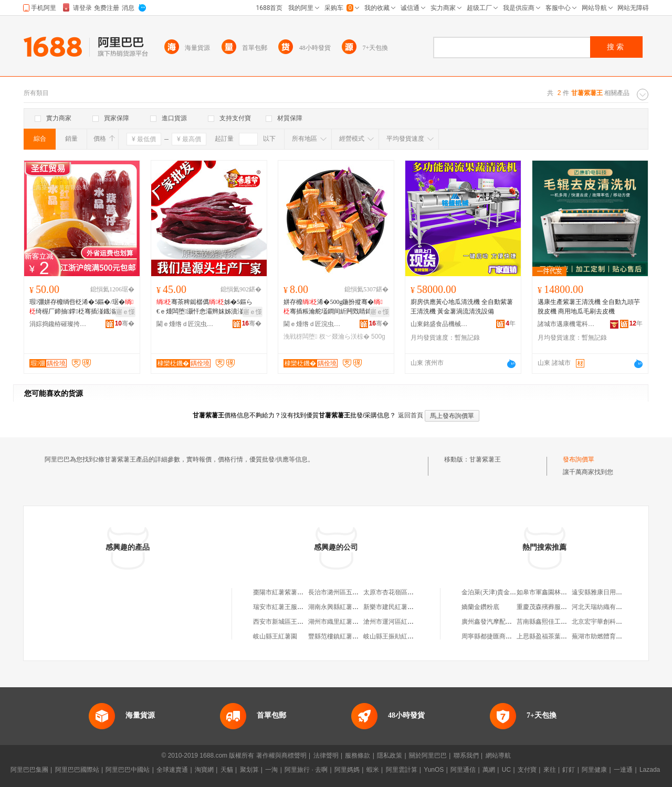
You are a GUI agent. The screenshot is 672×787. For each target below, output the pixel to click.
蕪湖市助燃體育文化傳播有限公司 (619, 636)
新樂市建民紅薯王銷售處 (398, 607)
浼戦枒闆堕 (300, 337)
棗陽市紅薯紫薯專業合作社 (291, 592)
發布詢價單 (579, 459)
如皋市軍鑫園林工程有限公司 (558, 592)
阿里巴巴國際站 (77, 770)
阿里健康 (594, 770)
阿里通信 (463, 770)
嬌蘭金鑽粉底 (480, 607)
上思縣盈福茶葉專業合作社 (554, 636)
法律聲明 (326, 755)
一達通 (623, 770)
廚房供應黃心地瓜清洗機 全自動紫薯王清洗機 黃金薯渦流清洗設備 (462, 307)
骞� (125, 323)
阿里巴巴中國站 (128, 770)
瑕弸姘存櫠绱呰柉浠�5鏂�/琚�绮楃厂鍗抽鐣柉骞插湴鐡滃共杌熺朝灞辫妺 (81, 307)
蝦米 (373, 770)
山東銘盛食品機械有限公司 (439, 324)
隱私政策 (390, 755)
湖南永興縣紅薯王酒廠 (340, 607)
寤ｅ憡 (125, 312)
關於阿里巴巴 (428, 755)
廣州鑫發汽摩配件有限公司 (499, 622)
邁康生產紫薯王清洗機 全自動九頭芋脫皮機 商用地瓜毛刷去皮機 (589, 307)
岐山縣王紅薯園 (275, 636)
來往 (550, 770)
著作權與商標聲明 (281, 755)
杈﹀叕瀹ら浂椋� (344, 337)
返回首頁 (411, 415)
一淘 (271, 770)
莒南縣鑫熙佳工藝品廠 (548, 622)
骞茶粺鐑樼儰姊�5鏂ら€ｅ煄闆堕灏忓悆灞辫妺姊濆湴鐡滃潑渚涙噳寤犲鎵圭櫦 (206, 307)
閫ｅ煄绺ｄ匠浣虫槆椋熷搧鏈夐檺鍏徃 (185, 324)
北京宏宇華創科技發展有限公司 (616, 622)
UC (506, 770)
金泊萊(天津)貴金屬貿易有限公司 (508, 592)
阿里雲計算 (402, 770)
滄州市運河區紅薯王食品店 (401, 622)
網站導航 (498, 755)
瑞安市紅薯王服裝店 (281, 607)
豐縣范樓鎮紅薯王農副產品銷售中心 (359, 636)
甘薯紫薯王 (485, 459)
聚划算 (249, 770)
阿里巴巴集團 (29, 770)
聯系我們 (466, 755)
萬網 (489, 770)
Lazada (650, 770)
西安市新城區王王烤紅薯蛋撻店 (297, 622)
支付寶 (527, 770)
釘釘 (569, 770)
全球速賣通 (172, 770)
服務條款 (358, 755)
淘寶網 (204, 770)
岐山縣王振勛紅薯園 (392, 636)
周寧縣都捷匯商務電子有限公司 (506, 636)
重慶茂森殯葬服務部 (545, 607)
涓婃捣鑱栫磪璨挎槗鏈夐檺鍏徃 (58, 324)
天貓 (227, 770)
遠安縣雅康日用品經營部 (606, 592)
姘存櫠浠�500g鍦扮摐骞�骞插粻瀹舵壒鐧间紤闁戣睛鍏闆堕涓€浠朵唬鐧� (333, 307)
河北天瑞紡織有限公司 (603, 607)
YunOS (434, 770)
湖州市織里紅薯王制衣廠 (343, 622)
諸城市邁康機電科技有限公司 (566, 324)
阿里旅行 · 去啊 (306, 770)
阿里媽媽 (347, 770)
